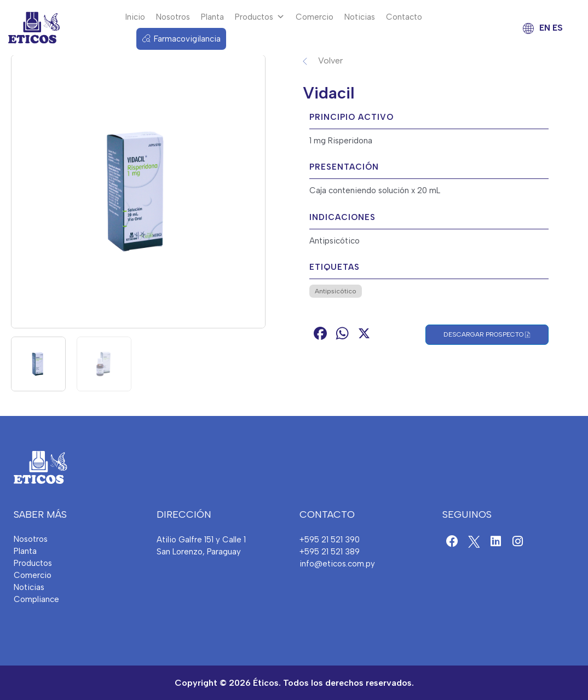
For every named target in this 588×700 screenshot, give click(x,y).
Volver (330, 60)
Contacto (404, 17)
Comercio (315, 17)
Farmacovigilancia (187, 39)
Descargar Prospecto (487, 335)
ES (557, 28)
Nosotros (173, 17)
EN (545, 28)
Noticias (360, 17)
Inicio (135, 17)
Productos (260, 17)
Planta (212, 17)
